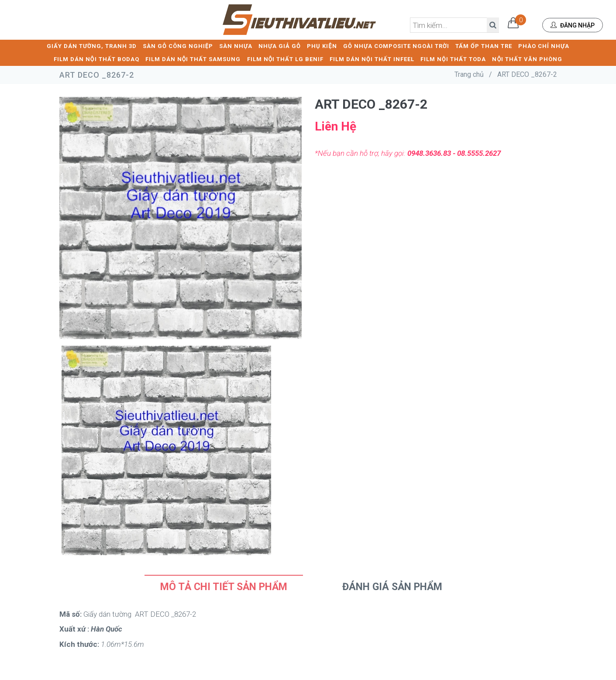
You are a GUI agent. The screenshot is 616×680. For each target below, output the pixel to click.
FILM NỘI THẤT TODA (453, 59)
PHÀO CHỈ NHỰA (544, 46)
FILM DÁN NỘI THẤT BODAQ (96, 59)
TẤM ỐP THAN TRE (484, 46)
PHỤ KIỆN (322, 46)
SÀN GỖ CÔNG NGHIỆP (178, 46)
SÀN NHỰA (236, 46)
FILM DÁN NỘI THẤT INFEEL (372, 59)
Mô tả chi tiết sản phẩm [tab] (224, 587)
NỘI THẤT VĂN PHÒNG (527, 59)
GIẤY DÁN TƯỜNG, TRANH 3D (92, 46)
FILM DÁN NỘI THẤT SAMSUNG (193, 59)
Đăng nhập (573, 25)
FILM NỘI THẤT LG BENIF (286, 59)
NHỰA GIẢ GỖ (280, 46)
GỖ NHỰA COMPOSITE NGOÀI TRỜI (396, 46)
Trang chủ (469, 74)
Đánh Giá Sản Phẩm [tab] (392, 587)
